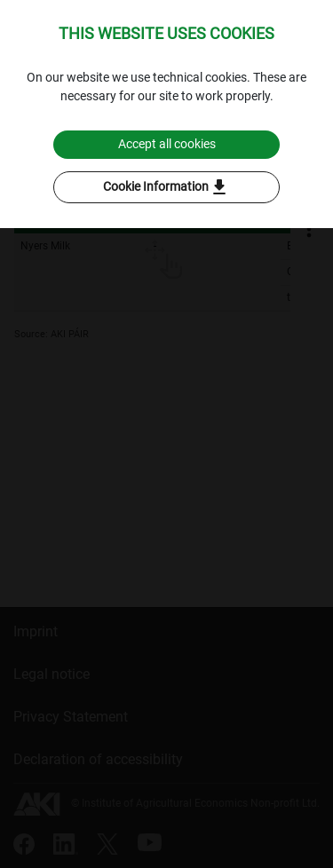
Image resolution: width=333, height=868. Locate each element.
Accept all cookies (167, 144)
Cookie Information (166, 187)
